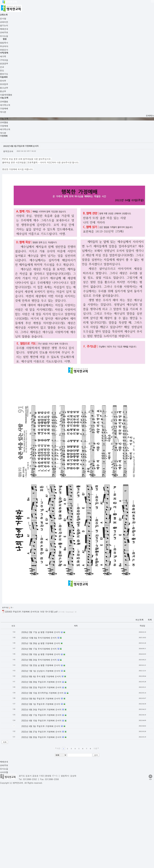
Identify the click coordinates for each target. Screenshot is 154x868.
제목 (81, 555)
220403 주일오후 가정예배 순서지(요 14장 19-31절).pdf (44, 541)
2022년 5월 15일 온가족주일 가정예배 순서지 (46, 623)
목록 (8, 672)
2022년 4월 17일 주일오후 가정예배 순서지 (45, 645)
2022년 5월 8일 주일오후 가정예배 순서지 (44, 628)
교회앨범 (7, 44)
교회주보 (16, 699)
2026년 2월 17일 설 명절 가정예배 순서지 (44, 562)
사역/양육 (85, 5)
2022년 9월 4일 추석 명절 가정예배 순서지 (45, 606)
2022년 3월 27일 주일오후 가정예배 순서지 (45, 661)
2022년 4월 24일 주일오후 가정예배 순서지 (45, 639)
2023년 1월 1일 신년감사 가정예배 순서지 (44, 600)
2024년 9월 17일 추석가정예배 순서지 (43, 578)
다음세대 (105, 5)
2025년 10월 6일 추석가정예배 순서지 (43, 567)
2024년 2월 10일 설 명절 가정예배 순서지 (44, 584)
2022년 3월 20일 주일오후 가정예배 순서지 (45, 667)
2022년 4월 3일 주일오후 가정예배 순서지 (44, 656)
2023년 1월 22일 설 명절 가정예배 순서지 (44, 595)
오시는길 (27, 699)
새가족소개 (39, 44)
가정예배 (22, 44)
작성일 (150, 555)
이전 (64, 678)
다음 (101, 678)
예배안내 (4, 699)
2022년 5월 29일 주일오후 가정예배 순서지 (45, 612)
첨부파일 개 (11, 537)
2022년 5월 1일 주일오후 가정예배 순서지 (44, 634)
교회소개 (44, 5)
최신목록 (147, 549)
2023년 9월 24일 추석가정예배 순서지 (43, 589)
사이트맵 (39, 699)
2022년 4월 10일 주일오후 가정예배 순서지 (45, 650)
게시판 (54, 44)
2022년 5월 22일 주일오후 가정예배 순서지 (45, 617)
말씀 (65, 5)
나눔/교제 (125, 5)
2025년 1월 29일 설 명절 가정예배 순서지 (44, 573)
